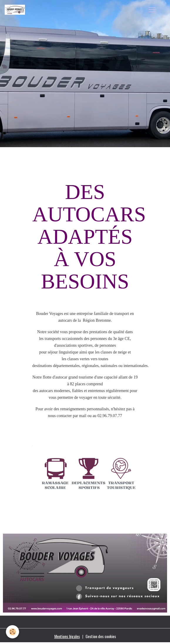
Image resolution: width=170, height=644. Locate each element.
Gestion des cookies (101, 636)
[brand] (16, 10)
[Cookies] (12, 632)
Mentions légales (67, 636)
